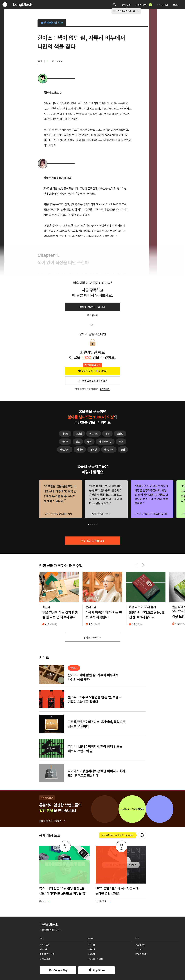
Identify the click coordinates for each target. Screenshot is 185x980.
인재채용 (43, 950)
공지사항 (91, 945)
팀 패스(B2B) (46, 959)
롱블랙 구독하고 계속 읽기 (92, 307)
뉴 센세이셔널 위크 (52, 23)
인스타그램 (140, 945)
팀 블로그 (139, 950)
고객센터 (91, 950)
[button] (88, 524)
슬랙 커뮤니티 (141, 954)
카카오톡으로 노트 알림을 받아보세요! (118, 835)
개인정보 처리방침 (95, 959)
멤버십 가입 (163, 5)
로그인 (176, 5)
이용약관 (91, 954)
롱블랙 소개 (45, 945)
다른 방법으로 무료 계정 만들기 (92, 381)
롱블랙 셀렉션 (144, 5)
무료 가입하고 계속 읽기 (92, 541)
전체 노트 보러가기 (93, 638)
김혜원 (40, 61)
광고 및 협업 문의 (47, 954)
